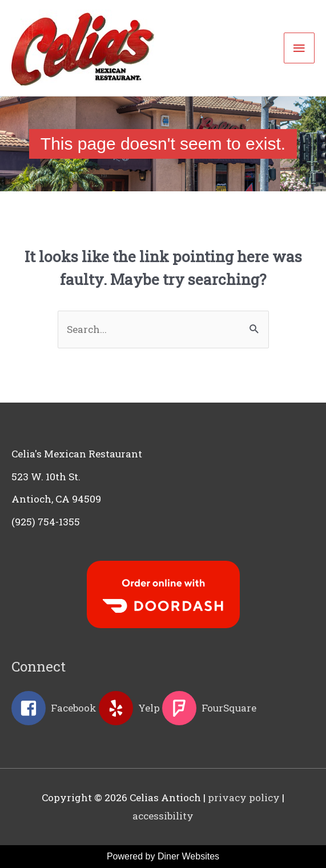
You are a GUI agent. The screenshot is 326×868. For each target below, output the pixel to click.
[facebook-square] (54, 708)
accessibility (163, 816)
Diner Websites (188, 856)
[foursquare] (209, 708)
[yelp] (129, 708)
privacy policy (244, 797)
